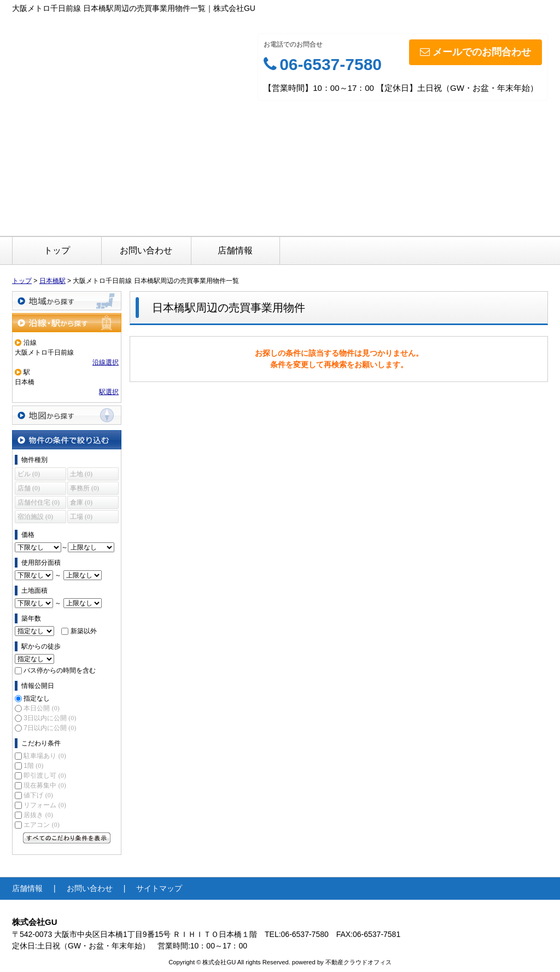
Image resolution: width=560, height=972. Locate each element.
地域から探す (67, 301)
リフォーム (45, 805)
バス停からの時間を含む (60, 670)
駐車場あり (45, 756)
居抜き (38, 815)
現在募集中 (45, 785)
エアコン (41, 825)
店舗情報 (235, 250)
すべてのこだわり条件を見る (67, 838)
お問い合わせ (146, 250)
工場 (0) (81, 517)
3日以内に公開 (50, 718)
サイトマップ (159, 888)
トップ (57, 250)
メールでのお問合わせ (476, 52)
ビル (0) (29, 474)
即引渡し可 (45, 776)
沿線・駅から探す (67, 323)
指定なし (37, 698)
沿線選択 (106, 362)
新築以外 (84, 631)
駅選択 (109, 392)
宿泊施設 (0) (35, 517)
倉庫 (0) (81, 502)
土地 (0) (81, 474)
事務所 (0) (84, 488)
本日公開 (41, 708)
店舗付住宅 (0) (39, 502)
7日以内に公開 (50, 728)
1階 (33, 766)
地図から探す (67, 415)
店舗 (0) (29, 488)
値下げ (38, 795)
